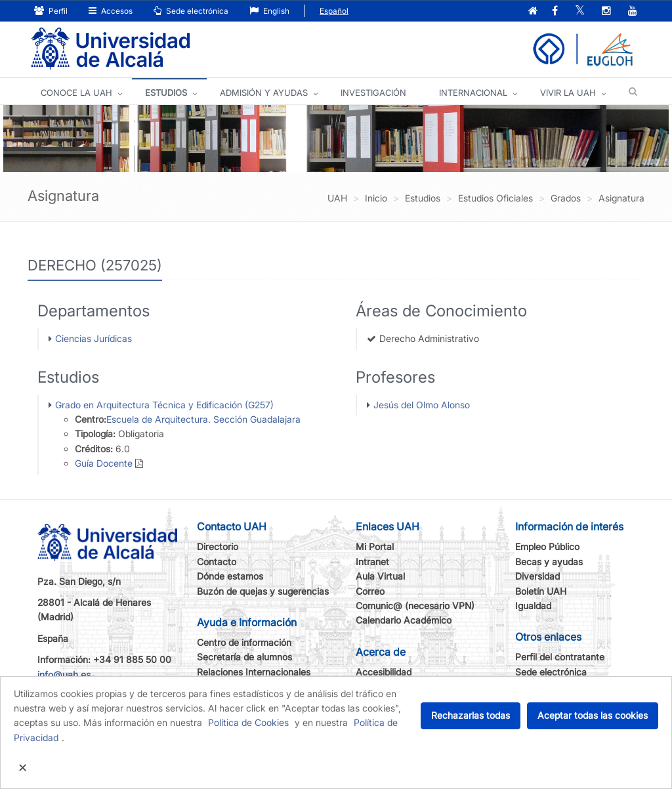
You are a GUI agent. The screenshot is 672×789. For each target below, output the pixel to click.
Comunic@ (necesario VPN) (415, 606)
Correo (370, 591)
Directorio (218, 546)
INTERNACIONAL (473, 93)
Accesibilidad (384, 672)
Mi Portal (375, 546)
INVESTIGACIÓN (373, 93)
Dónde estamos (230, 576)
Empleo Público (547, 546)
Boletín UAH (541, 591)
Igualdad (533, 606)
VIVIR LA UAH (568, 93)
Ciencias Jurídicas (94, 338)
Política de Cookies (248, 722)
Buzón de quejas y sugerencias (263, 591)
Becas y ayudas (549, 562)
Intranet (372, 562)
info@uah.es (64, 674)
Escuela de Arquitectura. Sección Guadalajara (203, 419)
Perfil (51, 11)
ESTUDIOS (166, 93)
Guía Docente (104, 463)
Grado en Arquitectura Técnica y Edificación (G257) (164, 405)
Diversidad (537, 576)
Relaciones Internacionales (254, 672)
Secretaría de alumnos (244, 657)
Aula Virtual (380, 576)
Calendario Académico (404, 620)
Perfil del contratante (560, 657)
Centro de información (244, 642)
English (269, 11)
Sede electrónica (191, 11)
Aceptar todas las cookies (593, 715)
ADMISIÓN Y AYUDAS (264, 93)
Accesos (111, 11)
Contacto (217, 562)
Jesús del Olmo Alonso (422, 405)
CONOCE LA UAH (76, 93)
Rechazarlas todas (471, 715)
